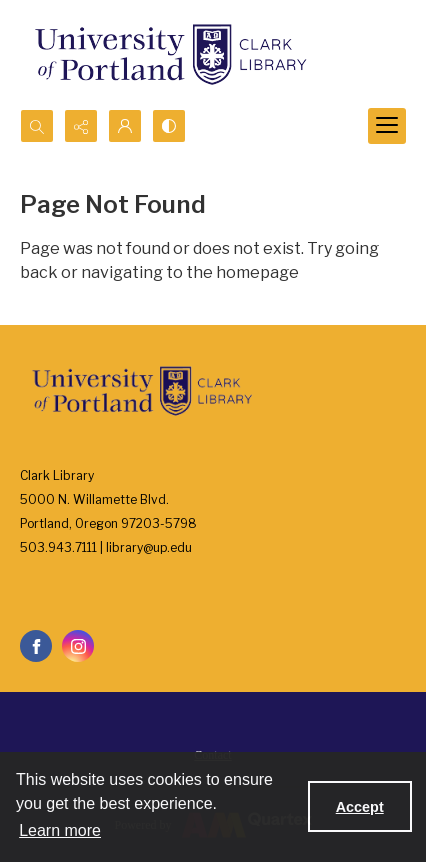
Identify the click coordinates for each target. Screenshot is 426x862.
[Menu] (387, 126)
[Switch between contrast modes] (169, 126)
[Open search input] (37, 126)
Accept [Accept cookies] (360, 807)
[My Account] (125, 126)
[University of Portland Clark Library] (170, 54)
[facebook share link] (36, 646)
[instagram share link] (78, 646)
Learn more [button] (60, 830)
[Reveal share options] (81, 126)
